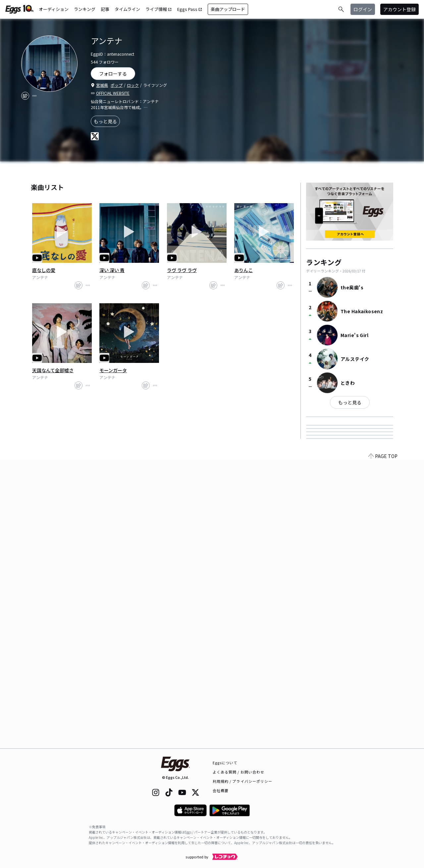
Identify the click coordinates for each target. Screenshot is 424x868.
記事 (105, 9)
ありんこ (243, 270)
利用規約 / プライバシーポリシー (243, 781)
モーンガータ (113, 370)
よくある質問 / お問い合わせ (239, 772)
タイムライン (127, 9)
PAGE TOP (383, 744)
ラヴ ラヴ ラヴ (182, 270)
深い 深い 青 (112, 270)
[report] (34, 96)
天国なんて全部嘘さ (53, 370)
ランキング (85, 9)
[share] (25, 96)
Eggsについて (225, 763)
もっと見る (105, 121)
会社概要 (221, 790)
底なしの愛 (44, 270)
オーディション (54, 9)
